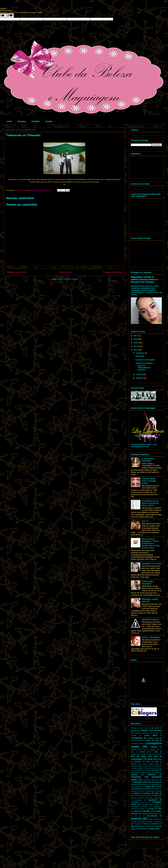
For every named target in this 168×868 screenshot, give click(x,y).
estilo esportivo (138, 768)
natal (136, 811)
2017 (136, 336)
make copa (158, 795)
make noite (149, 798)
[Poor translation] (10, 16)
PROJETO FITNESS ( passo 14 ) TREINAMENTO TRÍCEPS (144, 367)
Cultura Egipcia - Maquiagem (149, 460)
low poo (141, 791)
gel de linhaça (154, 772)
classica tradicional (141, 733)
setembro (140, 378)
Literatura (22, 121)
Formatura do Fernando (145, 360)
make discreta (138, 798)
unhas (152, 829)
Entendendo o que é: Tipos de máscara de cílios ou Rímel (150, 503)
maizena (147, 793)
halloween (152, 775)
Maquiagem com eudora (152, 564)
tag (132, 826)
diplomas (134, 764)
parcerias (159, 814)
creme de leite (152, 740)
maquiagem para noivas (150, 804)
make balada (135, 795)
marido (142, 809)
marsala (151, 809)
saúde (150, 819)
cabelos (145, 730)
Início (9, 121)
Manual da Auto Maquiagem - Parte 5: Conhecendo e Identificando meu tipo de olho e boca (151, 543)
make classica (146, 795)
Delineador (140, 356)
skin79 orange (136, 824)
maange (159, 791)
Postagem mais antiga (113, 272)
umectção (142, 829)
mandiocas (138, 800)
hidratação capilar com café (152, 780)
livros (136, 789)
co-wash (156, 733)
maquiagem (153, 800)
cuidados (154, 747)
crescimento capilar (137, 744)
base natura (144, 728)
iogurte (148, 787)
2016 (136, 339)
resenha (136, 819)
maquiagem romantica (139, 807)
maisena (137, 793)
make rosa (158, 798)
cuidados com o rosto (138, 754)
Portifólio (36, 121)
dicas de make (152, 762)
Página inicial (65, 272)
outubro (139, 374)
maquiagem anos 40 (139, 802)
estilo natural (151, 768)
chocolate (158, 730)
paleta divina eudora (145, 814)
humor (140, 787)
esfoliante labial (136, 766)
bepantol (134, 731)
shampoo (143, 822)
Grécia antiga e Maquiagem (148, 582)
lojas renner (156, 789)
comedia (134, 735)
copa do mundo (136, 740)
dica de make (139, 756)
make (157, 793)
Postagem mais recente (17, 272)
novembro (140, 353)
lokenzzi (133, 791)
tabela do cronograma (151, 824)
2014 (136, 346)
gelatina (134, 775)
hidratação (136, 777)
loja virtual (145, 789)
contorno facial (153, 738)
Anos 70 (145, 521)
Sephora (134, 728)
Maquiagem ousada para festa (150, 600)
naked (160, 809)
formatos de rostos (143, 770)
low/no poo (150, 791)
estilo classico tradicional (153, 766)
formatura (156, 770)
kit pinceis (158, 787)
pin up (138, 816)
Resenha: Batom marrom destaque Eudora (149, 481)
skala (150, 822)
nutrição (146, 811)
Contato (49, 121)
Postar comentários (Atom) (67, 279)
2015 (136, 343)
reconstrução (152, 816)
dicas (150, 759)
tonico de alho (145, 826)
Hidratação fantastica (150, 619)
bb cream (155, 728)
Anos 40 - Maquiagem (151, 637)
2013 (136, 350)
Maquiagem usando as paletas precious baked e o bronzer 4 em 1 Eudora (145, 279)
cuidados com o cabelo (149, 752)
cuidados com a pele (138, 750)
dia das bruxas (154, 754)
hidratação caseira (141, 782)
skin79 (157, 822)
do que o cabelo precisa (150, 764)
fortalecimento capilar (138, 772)
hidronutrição (145, 784)
